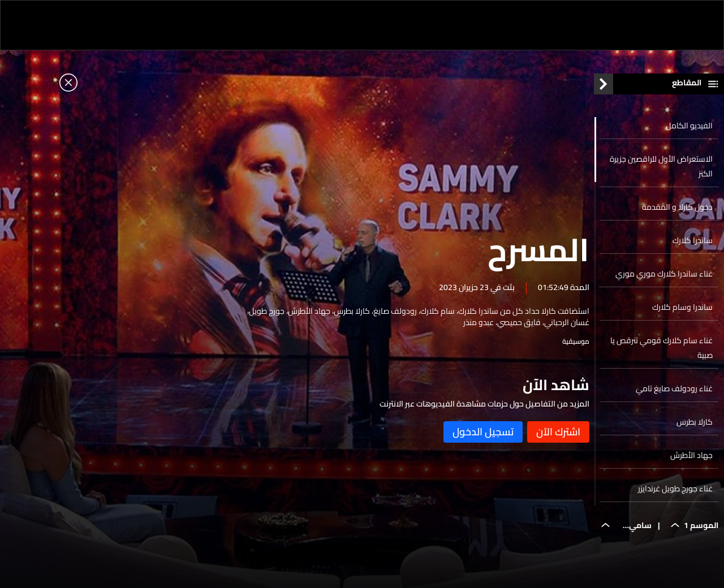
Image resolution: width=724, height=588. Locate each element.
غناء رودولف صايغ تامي (674, 391)
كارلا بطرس (695, 425)
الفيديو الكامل (689, 128)
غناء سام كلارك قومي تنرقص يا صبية (661, 351)
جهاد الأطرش (691, 458)
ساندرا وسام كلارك (682, 310)
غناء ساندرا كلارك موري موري (664, 276)
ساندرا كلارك (693, 243)
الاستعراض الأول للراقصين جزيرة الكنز (661, 169)
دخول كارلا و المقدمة (677, 210)
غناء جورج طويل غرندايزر (675, 491)
